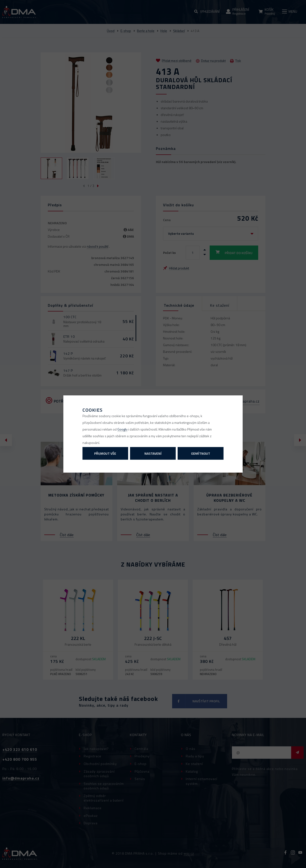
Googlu (122, 429)
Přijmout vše (105, 453)
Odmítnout (201, 453)
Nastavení (153, 453)
